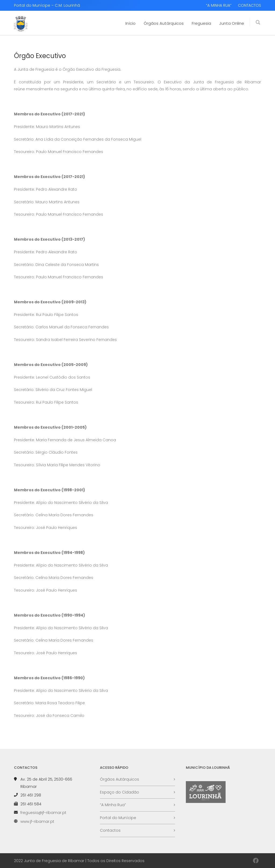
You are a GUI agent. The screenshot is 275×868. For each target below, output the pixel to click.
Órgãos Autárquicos (164, 23)
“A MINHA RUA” (219, 5)
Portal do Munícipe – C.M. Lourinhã (47, 5)
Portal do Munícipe (118, 818)
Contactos (110, 830)
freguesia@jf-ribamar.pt (43, 813)
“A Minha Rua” (113, 805)
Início (131, 23)
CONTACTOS (249, 5)
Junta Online (232, 23)
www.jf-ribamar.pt (37, 821)
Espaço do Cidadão (120, 792)
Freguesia (201, 23)
